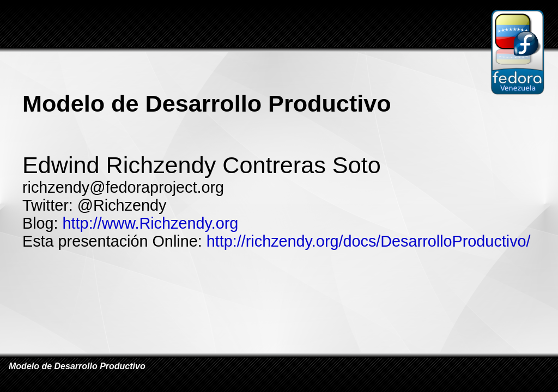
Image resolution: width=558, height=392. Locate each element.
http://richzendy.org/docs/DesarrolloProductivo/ (369, 241)
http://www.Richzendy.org (151, 223)
